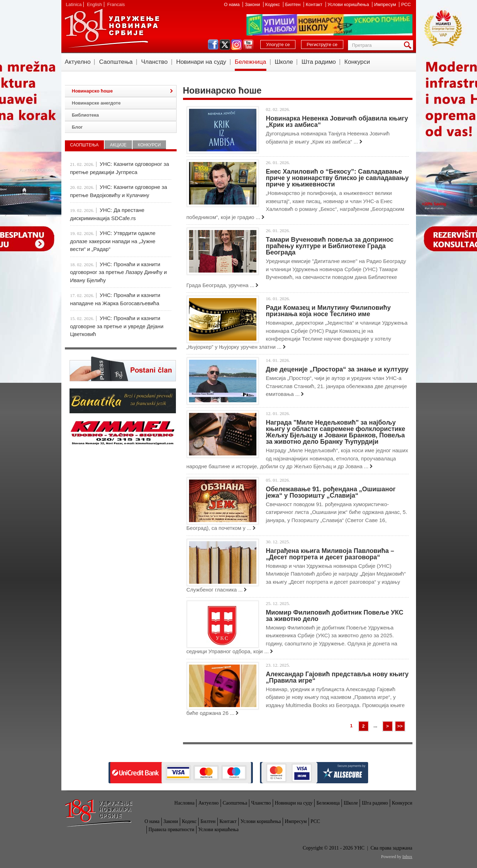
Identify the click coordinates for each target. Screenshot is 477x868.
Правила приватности (171, 830)
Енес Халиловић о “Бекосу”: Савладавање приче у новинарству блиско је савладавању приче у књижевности (337, 178)
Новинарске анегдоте (96, 103)
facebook (213, 45)
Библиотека (85, 115)
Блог (77, 127)
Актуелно (78, 62)
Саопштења (116, 62)
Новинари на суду (201, 62)
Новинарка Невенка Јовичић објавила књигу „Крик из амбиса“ (337, 122)
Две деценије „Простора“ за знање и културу (337, 369)
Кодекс (273, 4)
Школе (284, 62)
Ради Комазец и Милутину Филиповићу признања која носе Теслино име (328, 311)
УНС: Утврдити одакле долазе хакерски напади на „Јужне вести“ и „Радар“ (113, 241)
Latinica (74, 4)
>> (400, 726)
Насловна (185, 803)
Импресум (386, 4)
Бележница (251, 62)
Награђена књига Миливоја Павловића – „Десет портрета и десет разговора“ (330, 554)
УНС (112, 28)
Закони (253, 4)
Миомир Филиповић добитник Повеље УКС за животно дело (335, 616)
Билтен (293, 4)
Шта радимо (319, 62)
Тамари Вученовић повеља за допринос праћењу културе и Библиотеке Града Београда (330, 246)
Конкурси (357, 62)
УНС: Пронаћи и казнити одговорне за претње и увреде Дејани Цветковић (117, 326)
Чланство (154, 62)
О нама (232, 4)
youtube (248, 45)
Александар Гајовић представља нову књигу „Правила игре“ (337, 677)
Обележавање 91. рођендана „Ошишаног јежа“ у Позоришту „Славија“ (331, 492)
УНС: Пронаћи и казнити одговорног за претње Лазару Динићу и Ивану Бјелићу (119, 272)
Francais (116, 4)
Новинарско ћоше (92, 91)
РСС (406, 4)
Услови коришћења (349, 4)
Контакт (315, 4)
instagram (237, 45)
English (95, 4)
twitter (225, 45)
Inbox (407, 857)
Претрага (409, 45)
